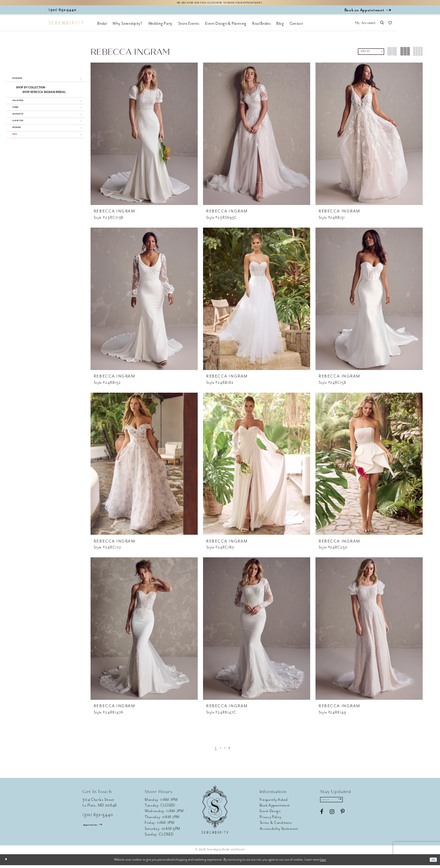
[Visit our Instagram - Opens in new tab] (332, 818)
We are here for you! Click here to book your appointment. (220, 4)
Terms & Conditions (276, 826)
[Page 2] (219, 750)
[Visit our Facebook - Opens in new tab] (322, 818)
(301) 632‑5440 (98, 818)
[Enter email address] (338, 804)
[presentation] (144, 137)
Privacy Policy (271, 820)
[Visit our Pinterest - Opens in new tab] (343, 818)
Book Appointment (275, 808)
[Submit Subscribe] (351, 804)
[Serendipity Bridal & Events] (66, 26)
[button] (365, 27)
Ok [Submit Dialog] (432, 862)
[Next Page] (233, 750)
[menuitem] (102, 27)
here (323, 862)
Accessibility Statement (279, 831)
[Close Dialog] (8, 863)
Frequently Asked (274, 802)
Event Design (270, 814)
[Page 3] (226, 750)
